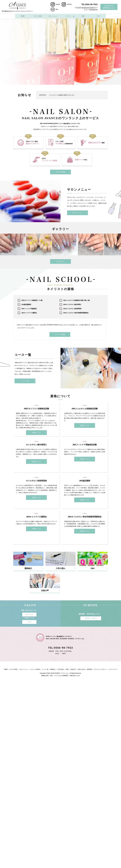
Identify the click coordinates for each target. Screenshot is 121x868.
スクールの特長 (60, 334)
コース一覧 (25, 381)
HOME (23, 16)
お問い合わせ (29, 614)
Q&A (83, 16)
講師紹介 (53, 669)
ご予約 (29, 622)
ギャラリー (60, 261)
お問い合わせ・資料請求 (85, 669)
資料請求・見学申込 (91, 618)
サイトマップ (113, 669)
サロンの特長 (38, 16)
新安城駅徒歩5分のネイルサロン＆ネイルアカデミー (17, 7)
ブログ (98, 16)
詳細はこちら (36, 432)
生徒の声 (73, 669)
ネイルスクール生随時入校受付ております (62, 95)
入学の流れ (61, 669)
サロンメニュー (53, 16)
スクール (68, 16)
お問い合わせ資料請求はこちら (109, 7)
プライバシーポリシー (101, 669)
